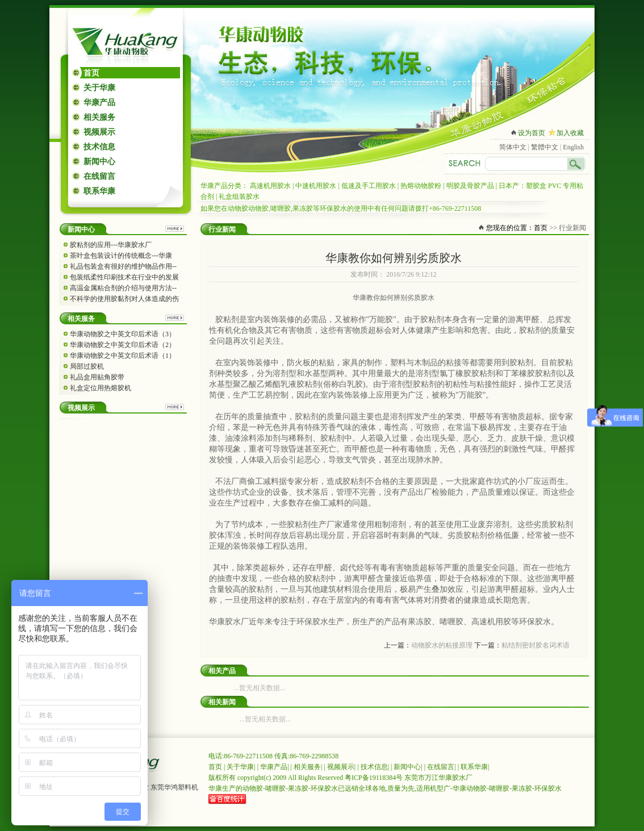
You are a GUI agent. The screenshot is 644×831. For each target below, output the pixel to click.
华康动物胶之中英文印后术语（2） (123, 345)
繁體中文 (545, 147)
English (573, 147)
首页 (91, 73)
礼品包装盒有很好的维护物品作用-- (123, 266)
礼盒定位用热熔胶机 (101, 388)
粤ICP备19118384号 (374, 778)
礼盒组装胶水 (239, 197)
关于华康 (99, 88)
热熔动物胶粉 (421, 186)
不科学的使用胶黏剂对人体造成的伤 (124, 299)
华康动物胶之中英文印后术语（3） (123, 334)
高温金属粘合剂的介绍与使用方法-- (123, 288)
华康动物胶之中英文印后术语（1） (123, 356)
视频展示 (99, 132)
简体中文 (513, 147)
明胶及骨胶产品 (470, 186)
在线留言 (99, 176)
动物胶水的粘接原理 (442, 645)
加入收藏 (570, 133)
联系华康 (99, 191)
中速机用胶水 (316, 186)
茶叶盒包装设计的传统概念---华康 (121, 256)
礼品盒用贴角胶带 (97, 377)
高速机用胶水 (270, 186)
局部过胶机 (87, 366)
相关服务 (99, 117)
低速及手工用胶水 (369, 186)
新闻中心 (99, 162)
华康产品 (99, 103)
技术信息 (99, 147)
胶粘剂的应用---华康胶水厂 (111, 245)
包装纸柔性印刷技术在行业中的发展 (124, 277)
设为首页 (532, 133)
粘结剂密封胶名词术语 (536, 645)
